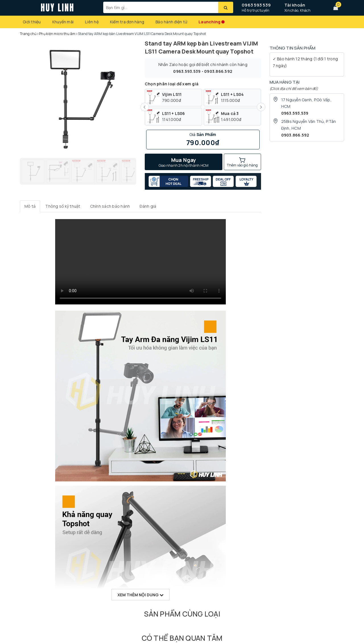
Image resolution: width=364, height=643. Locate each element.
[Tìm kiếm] (226, 7)
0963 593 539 (256, 5)
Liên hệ (92, 22)
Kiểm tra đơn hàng (127, 22)
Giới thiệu (32, 22)
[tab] (30, 206)
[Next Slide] (261, 107)
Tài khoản (295, 5)
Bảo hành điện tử (171, 22)
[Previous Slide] (145, 107)
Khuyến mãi (63, 22)
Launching (209, 22)
